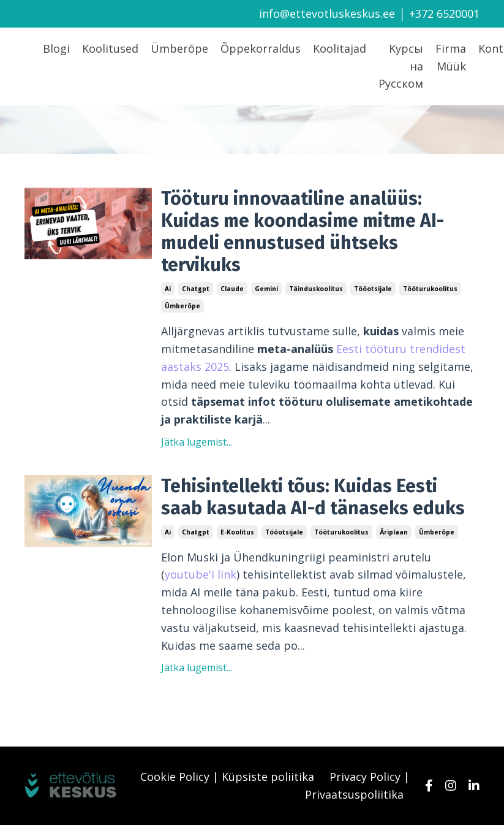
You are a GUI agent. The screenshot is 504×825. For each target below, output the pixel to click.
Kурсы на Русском (401, 66)
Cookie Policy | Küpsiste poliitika (227, 777)
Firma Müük (451, 57)
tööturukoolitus (430, 289)
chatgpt (196, 289)
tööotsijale (373, 289)
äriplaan (394, 532)
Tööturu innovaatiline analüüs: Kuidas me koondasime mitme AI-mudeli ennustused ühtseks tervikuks (303, 232)
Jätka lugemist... (197, 442)
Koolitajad (340, 48)
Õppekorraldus (261, 48)
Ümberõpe (179, 48)
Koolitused (110, 48)
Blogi (56, 48)
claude (232, 289)
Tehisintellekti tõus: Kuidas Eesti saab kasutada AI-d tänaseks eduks (313, 497)
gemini (266, 289)
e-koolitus (237, 532)
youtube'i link (201, 574)
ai (168, 289)
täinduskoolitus (316, 289)
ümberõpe (182, 306)
